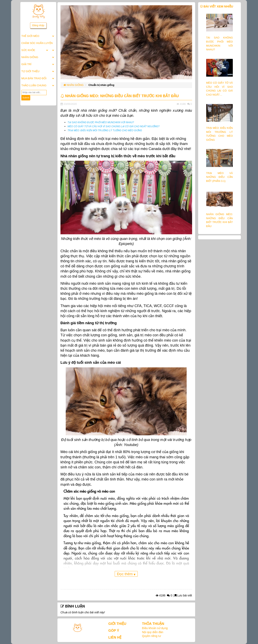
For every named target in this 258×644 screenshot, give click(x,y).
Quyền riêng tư (151, 636)
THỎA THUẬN (153, 624)
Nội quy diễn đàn (153, 632)
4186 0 (164, 595)
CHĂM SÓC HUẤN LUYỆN (37, 43)
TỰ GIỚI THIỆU (30, 71)
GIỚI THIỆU (117, 624)
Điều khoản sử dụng (155, 628)
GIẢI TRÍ (26, 64)
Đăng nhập (38, 25)
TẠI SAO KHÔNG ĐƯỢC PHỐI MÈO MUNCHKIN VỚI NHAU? (101, 122)
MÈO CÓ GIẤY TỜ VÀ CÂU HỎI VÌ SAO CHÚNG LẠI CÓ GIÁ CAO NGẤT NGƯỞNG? (113, 126)
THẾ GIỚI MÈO (30, 36)
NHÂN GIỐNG (30, 57)
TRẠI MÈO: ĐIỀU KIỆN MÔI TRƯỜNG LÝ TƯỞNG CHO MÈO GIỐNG (105, 130)
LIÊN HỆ (115, 637)
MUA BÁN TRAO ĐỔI (34, 78)
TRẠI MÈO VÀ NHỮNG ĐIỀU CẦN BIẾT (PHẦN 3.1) (220, 177)
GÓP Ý (114, 631)
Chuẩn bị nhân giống (101, 85)
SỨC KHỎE (28, 50)
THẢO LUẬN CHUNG (34, 85)
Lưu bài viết (183, 595)
